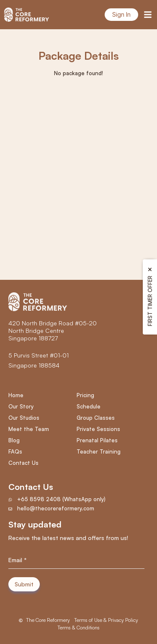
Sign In (121, 14)
